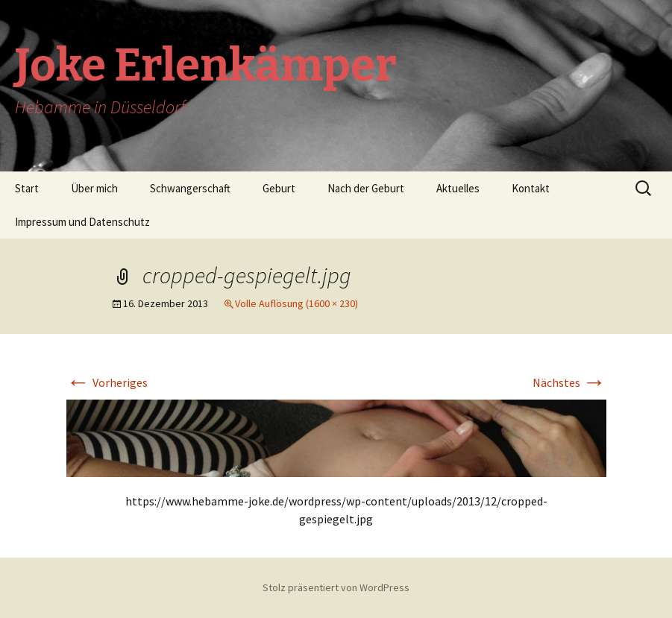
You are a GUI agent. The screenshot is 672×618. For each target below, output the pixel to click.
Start (27, 188)
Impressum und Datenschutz (82, 222)
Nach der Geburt (366, 188)
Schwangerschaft (190, 188)
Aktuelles (458, 188)
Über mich (94, 188)
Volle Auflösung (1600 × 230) (296, 303)
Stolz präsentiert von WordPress (336, 587)
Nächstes (569, 382)
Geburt (279, 188)
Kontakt (531, 188)
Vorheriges (107, 382)
